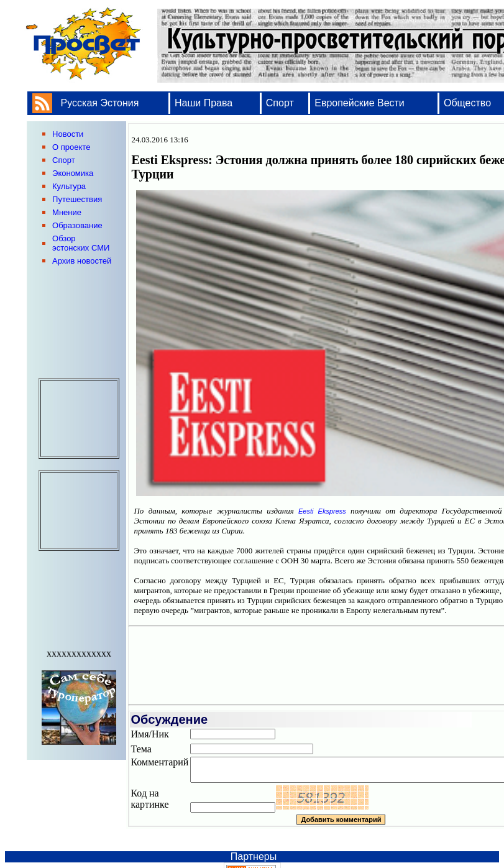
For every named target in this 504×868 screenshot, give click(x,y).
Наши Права (205, 103)
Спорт (280, 103)
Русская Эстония (100, 103)
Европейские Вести (360, 103)
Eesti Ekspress (322, 511)
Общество (467, 103)
